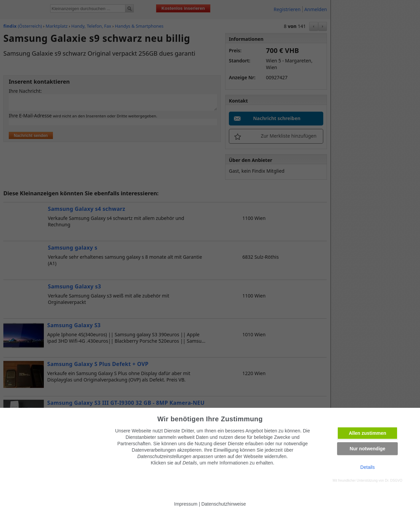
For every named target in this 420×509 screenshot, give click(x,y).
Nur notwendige (367, 449)
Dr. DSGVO (394, 480)
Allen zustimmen (368, 433)
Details (368, 467)
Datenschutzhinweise (223, 504)
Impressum (186, 504)
